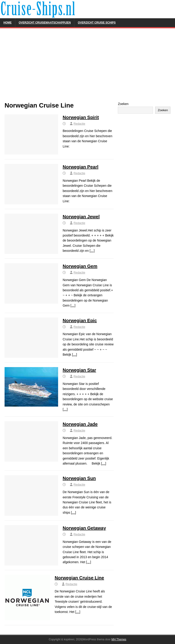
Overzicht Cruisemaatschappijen (45, 23)
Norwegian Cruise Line (79, 578)
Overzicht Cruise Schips (97, 23)
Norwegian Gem (80, 266)
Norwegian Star (79, 370)
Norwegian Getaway (84, 528)
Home (8, 23)
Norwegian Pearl (81, 167)
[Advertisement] (87, 67)
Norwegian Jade (80, 424)
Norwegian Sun (79, 478)
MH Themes (119, 639)
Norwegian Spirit (81, 117)
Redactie (79, 124)
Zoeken (123, 104)
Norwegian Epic (80, 321)
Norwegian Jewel (81, 217)
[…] (92, 251)
